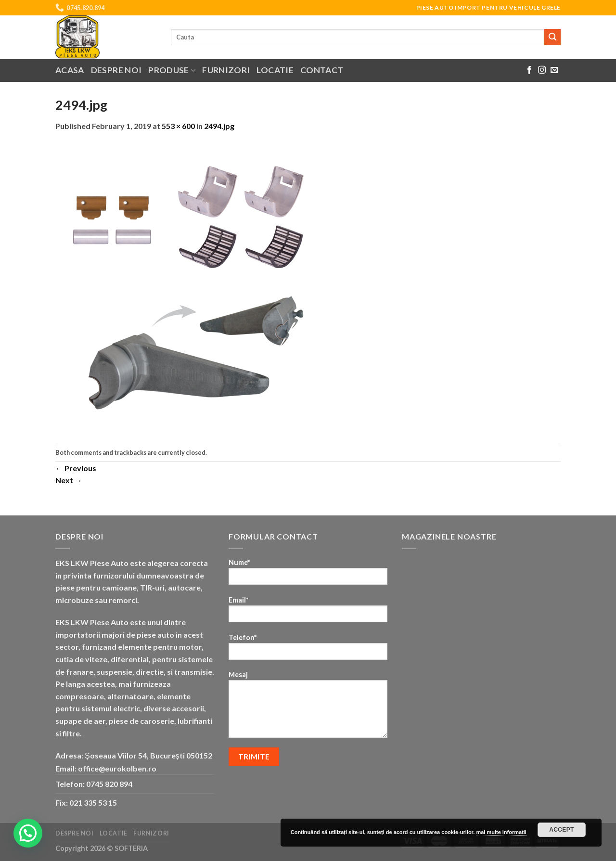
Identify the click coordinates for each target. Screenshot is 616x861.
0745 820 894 (109, 784)
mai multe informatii (501, 832)
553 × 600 (178, 126)
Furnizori (226, 70)
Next (69, 480)
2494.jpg (219, 126)
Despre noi (116, 70)
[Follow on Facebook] (529, 70)
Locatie (275, 70)
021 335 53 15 (93, 803)
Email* (308, 612)
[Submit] (552, 37)
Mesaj (308, 707)
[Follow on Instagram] (542, 70)
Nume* (308, 575)
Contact (322, 70)
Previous (76, 468)
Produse (172, 70)
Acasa (70, 70)
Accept (562, 830)
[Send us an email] (554, 70)
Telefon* (308, 650)
